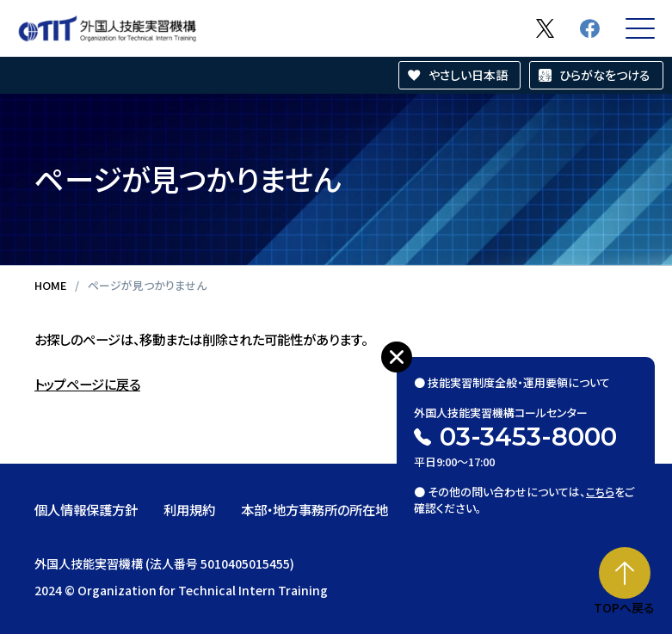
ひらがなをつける (605, 75)
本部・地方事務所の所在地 (314, 509)
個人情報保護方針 (86, 509)
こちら (600, 491)
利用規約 (189, 509)
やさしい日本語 (468, 75)
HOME (50, 285)
